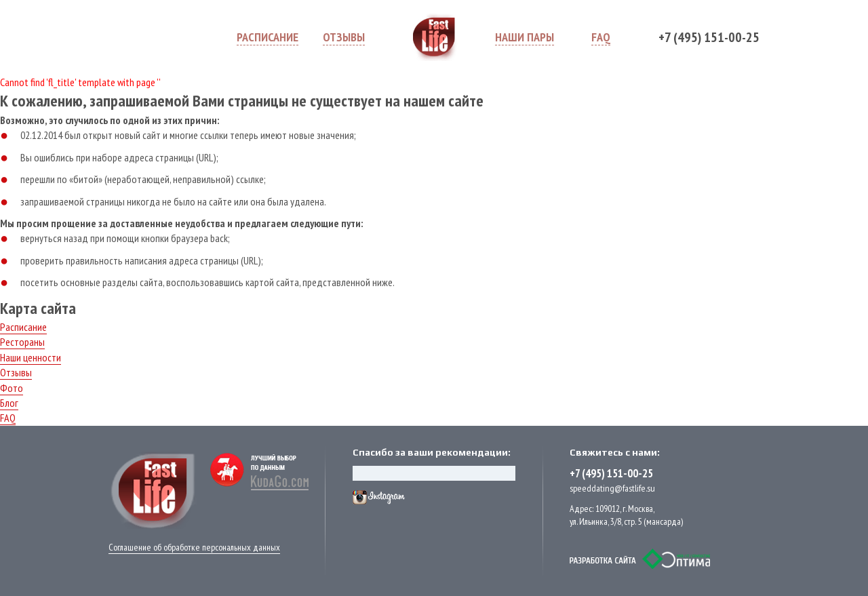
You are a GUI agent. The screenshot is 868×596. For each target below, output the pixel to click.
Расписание (23, 327)
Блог (9, 403)
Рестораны (22, 342)
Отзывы (16, 372)
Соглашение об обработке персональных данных (194, 547)
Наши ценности (31, 357)
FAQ (8, 418)
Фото (12, 388)
